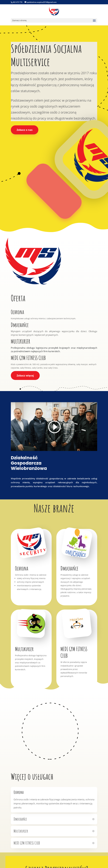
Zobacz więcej (25, 375)
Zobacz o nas (25, 130)
